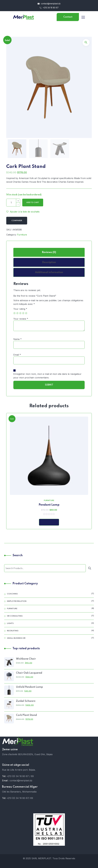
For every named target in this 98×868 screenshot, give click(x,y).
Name (17, 339)
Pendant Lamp (49, 505)
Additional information (49, 272)
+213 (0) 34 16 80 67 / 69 (20, 776)
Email (17, 355)
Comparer (17, 221)
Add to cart (33, 203)
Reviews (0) (49, 252)
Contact (68, 17)
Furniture (22, 235)
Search (18, 555)
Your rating (20, 309)
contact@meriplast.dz (49, 4)
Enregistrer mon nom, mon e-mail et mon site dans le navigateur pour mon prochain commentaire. (47, 376)
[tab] (49, 252)
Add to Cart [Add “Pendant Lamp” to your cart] (49, 522)
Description (49, 262)
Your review (21, 319)
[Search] (90, 568)
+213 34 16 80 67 (49, 8)
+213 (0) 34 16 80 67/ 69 (20, 798)
